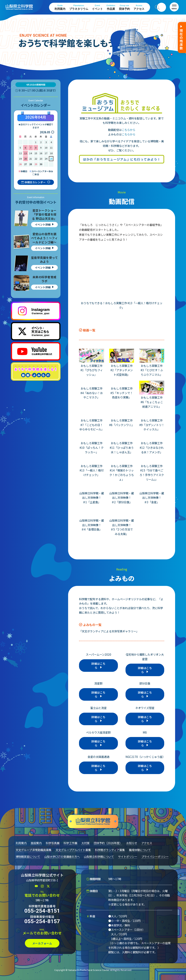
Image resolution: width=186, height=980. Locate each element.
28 (31, 164)
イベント (97, 7)
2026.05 (45, 132)
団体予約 (124, 7)
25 (51, 159)
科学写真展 (53, 843)
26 (20, 164)
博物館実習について (28, 857)
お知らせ (132, 843)
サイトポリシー (128, 857)
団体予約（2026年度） (108, 843)
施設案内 (36, 843)
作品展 (111, 7)
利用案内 (60, 7)
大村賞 (85, 843)
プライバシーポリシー (155, 857)
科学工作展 (70, 843)
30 (41, 164)
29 (36, 164)
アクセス (139, 7)
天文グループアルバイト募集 (73, 850)
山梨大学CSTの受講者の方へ (62, 857)
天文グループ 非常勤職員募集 (34, 850)
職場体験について (140, 850)
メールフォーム (42, 943)
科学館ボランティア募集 (110, 850)
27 (25, 164)
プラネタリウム (79, 7)
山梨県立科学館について (99, 857)
